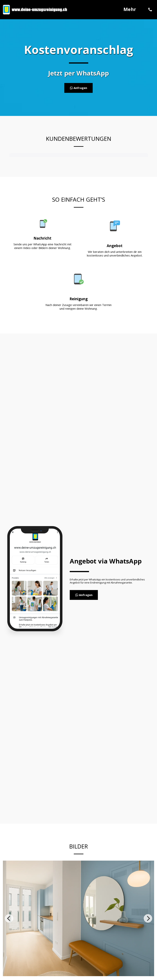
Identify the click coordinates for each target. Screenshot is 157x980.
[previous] (9, 918)
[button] (150, 10)
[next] (148, 918)
